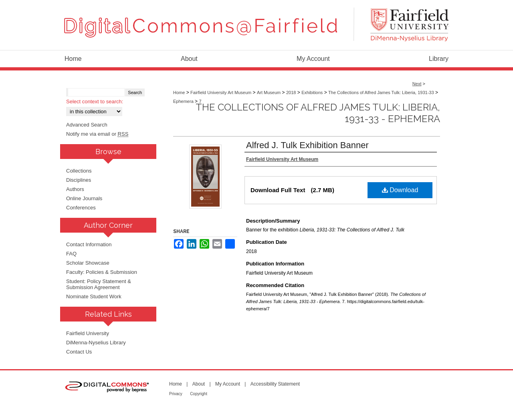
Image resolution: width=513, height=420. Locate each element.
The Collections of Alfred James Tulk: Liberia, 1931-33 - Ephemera (318, 113)
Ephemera (183, 101)
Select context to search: (95, 101)
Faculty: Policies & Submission (102, 272)
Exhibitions (312, 92)
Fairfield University (88, 333)
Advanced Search (87, 125)
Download (400, 190)
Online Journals (84, 198)
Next (417, 84)
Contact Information (89, 244)
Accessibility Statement (275, 384)
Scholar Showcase (88, 263)
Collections (79, 171)
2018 (291, 92)
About (199, 384)
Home (179, 92)
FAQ (71, 254)
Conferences (81, 208)
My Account (228, 384)
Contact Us (79, 352)
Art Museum (269, 92)
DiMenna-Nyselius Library (96, 343)
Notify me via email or (97, 134)
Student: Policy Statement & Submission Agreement (99, 284)
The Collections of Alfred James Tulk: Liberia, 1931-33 (381, 92)
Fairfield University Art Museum (221, 92)
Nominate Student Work (94, 296)
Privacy (176, 394)
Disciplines (79, 180)
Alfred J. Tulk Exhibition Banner (307, 145)
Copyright (199, 394)
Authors (75, 189)
